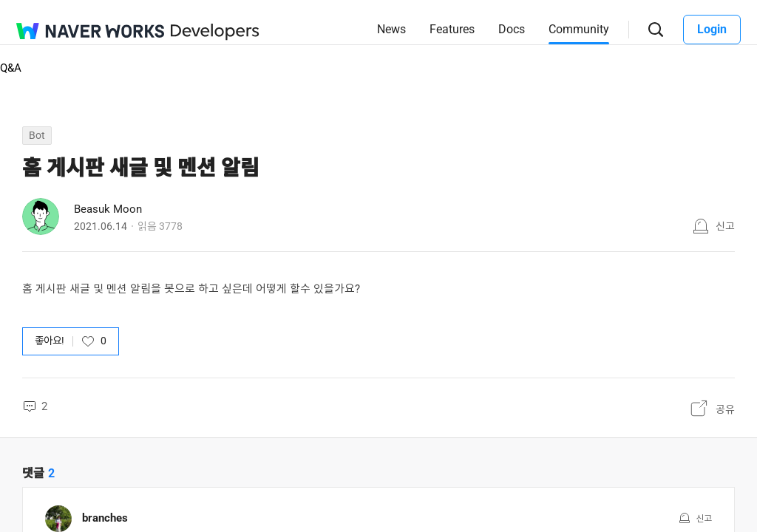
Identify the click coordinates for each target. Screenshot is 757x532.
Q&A (11, 68)
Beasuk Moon (108, 209)
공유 (725, 409)
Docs (512, 29)
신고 (725, 226)
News (391, 29)
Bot (37, 135)
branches (105, 518)
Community (579, 29)
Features (452, 29)
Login (712, 29)
